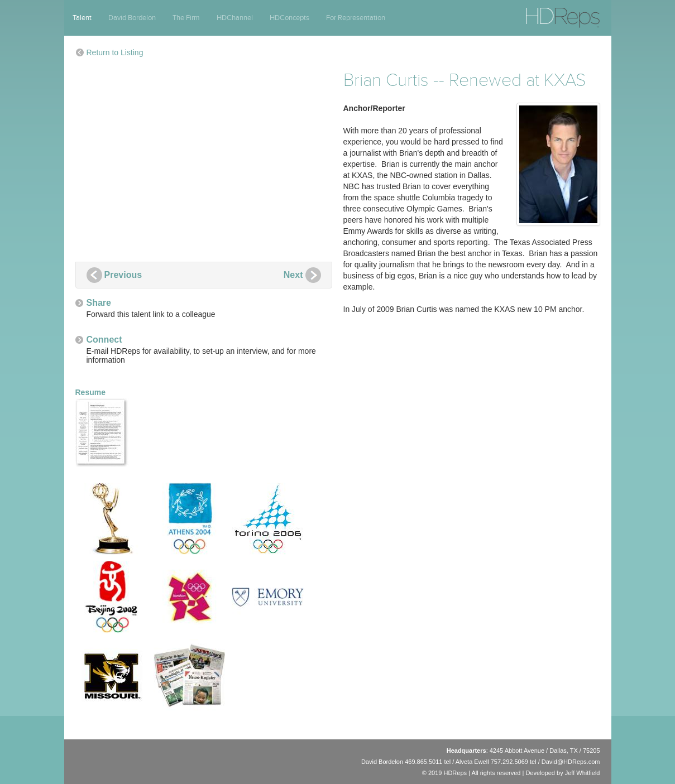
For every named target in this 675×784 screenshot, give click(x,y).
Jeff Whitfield (583, 773)
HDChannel (235, 18)
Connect (104, 340)
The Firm (186, 18)
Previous (123, 275)
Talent (82, 18)
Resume (103, 427)
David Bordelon (132, 18)
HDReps (538, 13)
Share (99, 303)
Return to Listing (115, 52)
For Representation (356, 18)
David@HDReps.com (571, 762)
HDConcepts (289, 18)
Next (293, 275)
